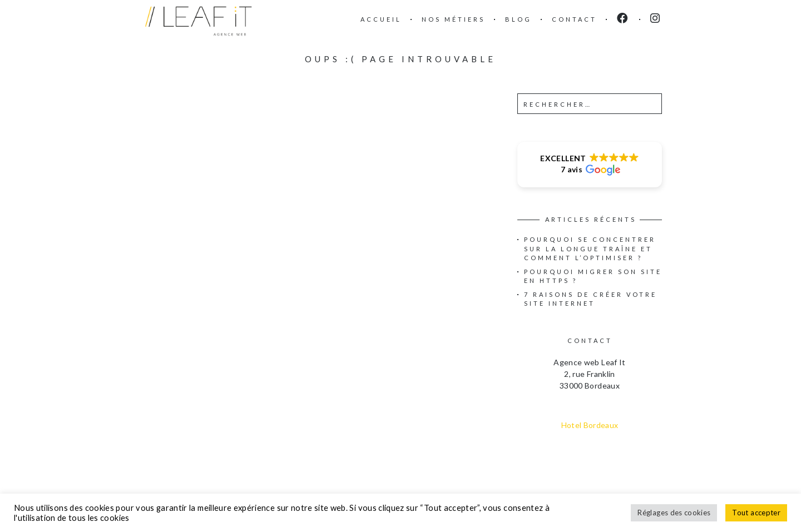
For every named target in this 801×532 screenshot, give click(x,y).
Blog (518, 19)
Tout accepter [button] (756, 513)
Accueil (381, 19)
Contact (574, 19)
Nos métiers (453, 19)
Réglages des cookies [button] (674, 513)
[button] (590, 165)
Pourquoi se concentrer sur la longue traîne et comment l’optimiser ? (590, 248)
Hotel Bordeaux (590, 425)
